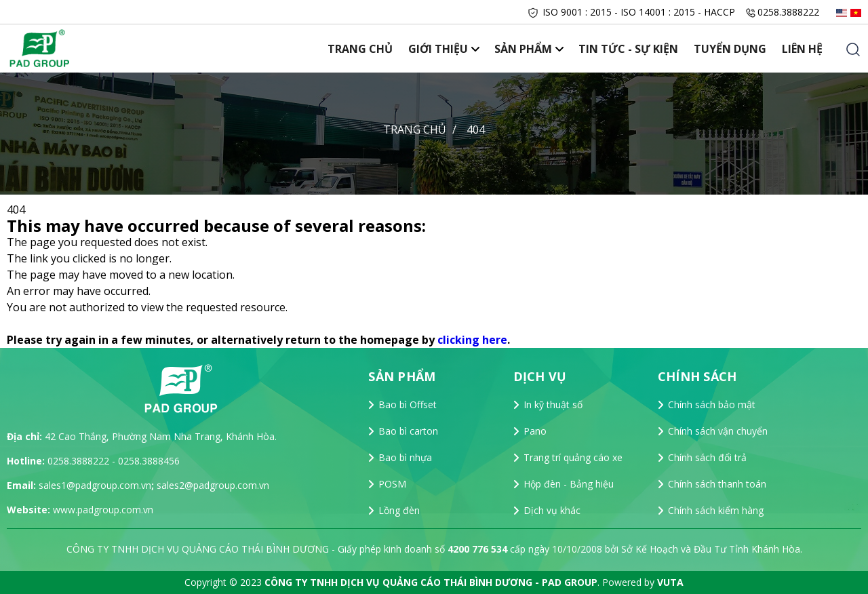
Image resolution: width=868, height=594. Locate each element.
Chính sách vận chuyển (718, 431)
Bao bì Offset (408, 404)
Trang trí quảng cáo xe (573, 457)
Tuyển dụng (733, 49)
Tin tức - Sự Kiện (633, 49)
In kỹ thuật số (553, 404)
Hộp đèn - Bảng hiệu (569, 484)
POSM (392, 484)
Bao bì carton (408, 431)
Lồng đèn (399, 510)
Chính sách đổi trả (707, 457)
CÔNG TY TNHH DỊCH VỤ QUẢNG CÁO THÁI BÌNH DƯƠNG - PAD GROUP (431, 582)
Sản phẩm (530, 49)
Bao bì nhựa (405, 457)
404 (476, 130)
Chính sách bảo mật (712, 404)
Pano (535, 431)
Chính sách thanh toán (717, 484)
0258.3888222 (788, 12)
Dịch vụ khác (552, 510)
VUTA (670, 582)
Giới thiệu (447, 49)
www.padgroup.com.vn (103, 510)
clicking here (472, 340)
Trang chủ (371, 49)
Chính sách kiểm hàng (716, 510)
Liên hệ (803, 49)
